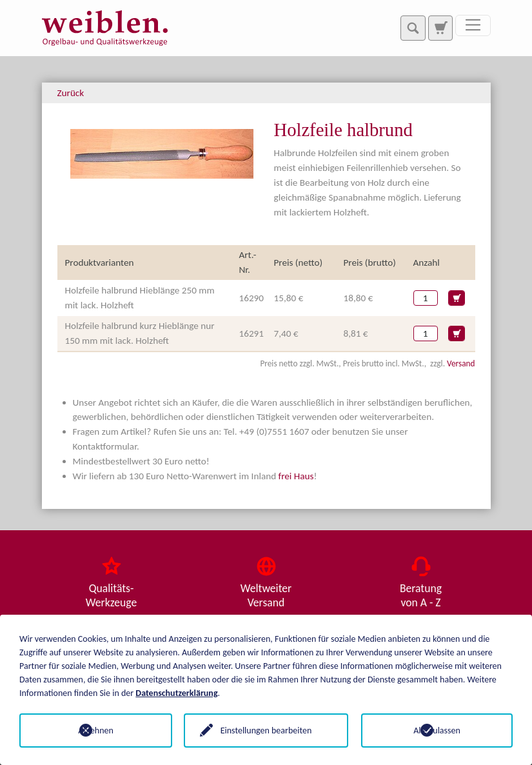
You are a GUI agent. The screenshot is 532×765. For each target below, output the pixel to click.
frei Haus (296, 476)
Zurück (71, 93)
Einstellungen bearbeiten (266, 730)
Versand (461, 363)
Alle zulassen (437, 730)
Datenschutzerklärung (176, 693)
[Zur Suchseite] (440, 28)
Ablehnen (95, 730)
